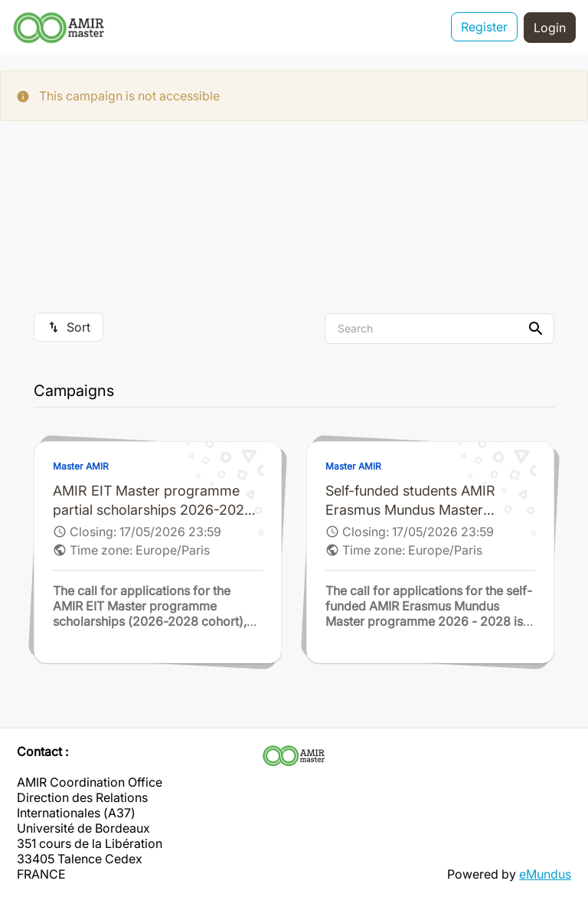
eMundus (545, 874)
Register (484, 28)
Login (550, 28)
